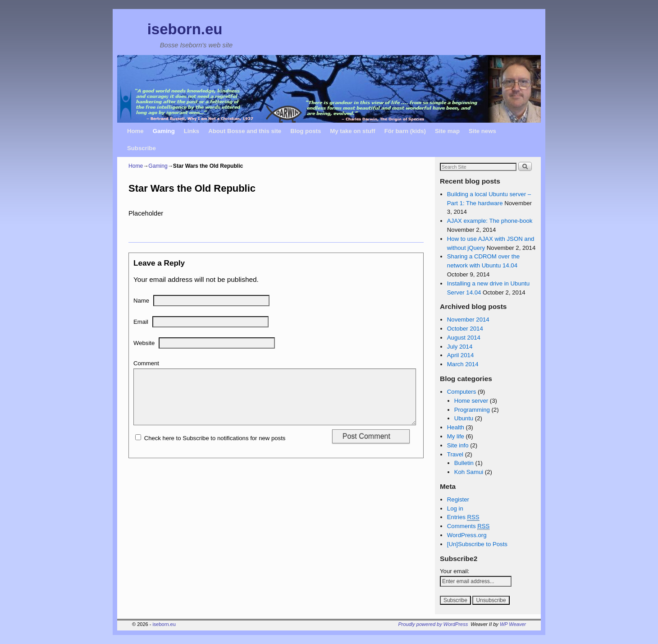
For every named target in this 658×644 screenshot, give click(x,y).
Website (144, 343)
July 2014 (460, 347)
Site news (482, 131)
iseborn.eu (185, 29)
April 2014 (460, 355)
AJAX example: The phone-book (490, 221)
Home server (471, 401)
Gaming (164, 131)
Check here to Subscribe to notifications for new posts (210, 449)
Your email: (455, 571)
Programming (472, 410)
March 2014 (463, 364)
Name (141, 301)
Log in (455, 508)
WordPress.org (467, 535)
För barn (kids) (405, 131)
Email (141, 322)
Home (135, 131)
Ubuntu (464, 418)
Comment (146, 363)
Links (192, 131)
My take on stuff (352, 131)
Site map (447, 131)
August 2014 (464, 338)
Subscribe (142, 148)
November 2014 (468, 320)
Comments (468, 526)
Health (456, 427)
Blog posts (306, 131)
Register (458, 499)
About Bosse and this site (245, 131)
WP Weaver (513, 624)
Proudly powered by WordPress (433, 624)
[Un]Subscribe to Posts (477, 544)
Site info (458, 445)
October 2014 (465, 329)
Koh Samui (469, 472)
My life (456, 436)
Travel (455, 454)
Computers (462, 392)
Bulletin (464, 463)
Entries (463, 517)
